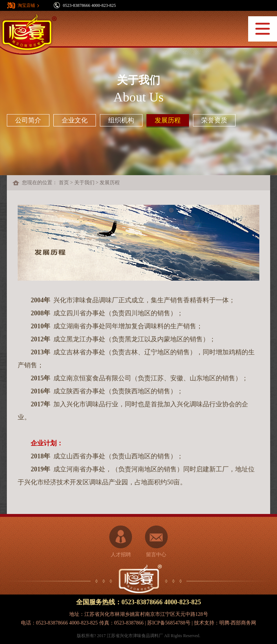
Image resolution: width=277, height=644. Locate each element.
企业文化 (75, 120)
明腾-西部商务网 (238, 623)
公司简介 (28, 120)
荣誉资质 (214, 120)
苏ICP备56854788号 (169, 623)
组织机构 (121, 120)
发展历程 (168, 120)
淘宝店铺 (26, 5)
